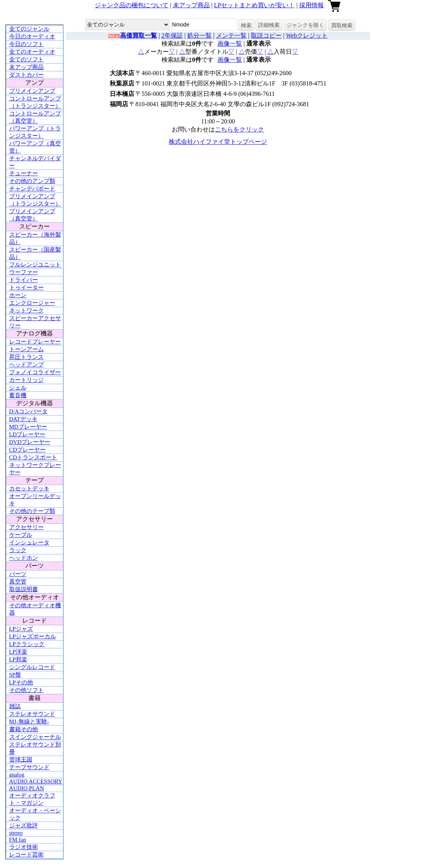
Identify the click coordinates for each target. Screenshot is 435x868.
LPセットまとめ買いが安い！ (255, 5)
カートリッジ (26, 380)
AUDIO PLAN (27, 788)
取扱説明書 (24, 589)
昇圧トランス (26, 357)
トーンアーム (26, 349)
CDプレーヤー (28, 450)
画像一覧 (230, 44)
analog (17, 774)
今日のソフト (26, 44)
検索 (246, 25)
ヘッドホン (24, 558)
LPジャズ (21, 629)
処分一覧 (199, 35)
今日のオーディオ (32, 36)
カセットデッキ (29, 488)
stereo (16, 833)
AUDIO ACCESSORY (36, 781)
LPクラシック (27, 644)
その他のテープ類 (32, 511)
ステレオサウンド (32, 714)
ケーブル (21, 535)
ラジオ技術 (24, 847)
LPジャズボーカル (33, 636)
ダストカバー (26, 75)
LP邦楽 (18, 659)
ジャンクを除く (305, 25)
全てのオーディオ (32, 52)
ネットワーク (26, 311)
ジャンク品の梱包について (132, 5)
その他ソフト (26, 690)
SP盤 (15, 675)
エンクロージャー (32, 303)
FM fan (18, 840)
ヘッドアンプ (26, 365)
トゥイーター (26, 288)
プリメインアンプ (32, 91)
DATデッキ (23, 419)
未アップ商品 (191, 5)
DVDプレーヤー (30, 442)
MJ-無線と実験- (29, 722)
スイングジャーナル (35, 737)
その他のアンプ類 (32, 181)
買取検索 (342, 25)
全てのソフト (26, 59)
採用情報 (311, 5)
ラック (18, 550)
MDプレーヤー (28, 427)
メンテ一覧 (231, 35)
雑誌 (15, 706)
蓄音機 (18, 395)
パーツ (18, 574)
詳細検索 (269, 25)
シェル (18, 388)
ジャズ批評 (24, 825)
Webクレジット (307, 35)
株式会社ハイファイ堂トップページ (218, 142)
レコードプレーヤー (35, 342)
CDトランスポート (33, 457)
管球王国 (21, 759)
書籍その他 (24, 729)
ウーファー (24, 272)
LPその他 (21, 682)
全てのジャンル (29, 29)
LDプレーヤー (27, 434)
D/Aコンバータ (29, 411)
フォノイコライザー (35, 372)
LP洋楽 (18, 652)
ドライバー (24, 280)
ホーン (18, 295)
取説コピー (266, 35)
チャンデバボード (32, 189)
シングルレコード (32, 667)
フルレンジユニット (35, 265)
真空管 (18, 582)
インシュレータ (29, 542)
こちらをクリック (239, 129)
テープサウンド (29, 767)
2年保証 (172, 35)
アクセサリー (26, 527)
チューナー (24, 173)
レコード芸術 (26, 855)
